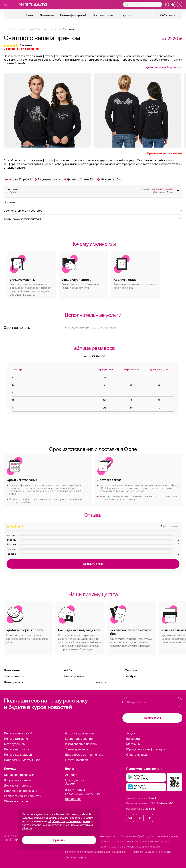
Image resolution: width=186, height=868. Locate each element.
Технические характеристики (93, 219)
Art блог (69, 670)
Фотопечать (12, 670)
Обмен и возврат (16, 801)
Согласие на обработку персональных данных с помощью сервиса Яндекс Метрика (118, 842)
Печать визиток (14, 676)
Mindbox (27, 828)
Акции (131, 733)
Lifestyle (130, 676)
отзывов (26, 45)
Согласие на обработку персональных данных (149, 836)
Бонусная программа (19, 775)
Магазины (131, 670)
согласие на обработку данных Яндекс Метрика (60, 825)
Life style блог (75, 780)
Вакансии (100, 682)
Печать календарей (18, 755)
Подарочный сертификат (22, 760)
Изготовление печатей (81, 744)
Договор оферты (76, 857)
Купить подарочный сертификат (164, 67)
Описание (93, 202)
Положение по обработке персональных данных (95, 852)
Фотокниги (47, 15)
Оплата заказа (137, 755)
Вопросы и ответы (17, 780)
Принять (59, 840)
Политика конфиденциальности (151, 852)
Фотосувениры (13, 682)
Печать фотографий (73, 15)
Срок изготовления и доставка (93, 210)
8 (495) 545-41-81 (78, 790)
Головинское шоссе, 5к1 (83, 794)
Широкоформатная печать (84, 755)
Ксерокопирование (79, 739)
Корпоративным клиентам (23, 796)
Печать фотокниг (16, 739)
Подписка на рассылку (21, 791)
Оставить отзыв (93, 564)
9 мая (29, 15)
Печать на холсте (17, 749)
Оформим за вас (103, 15)
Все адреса (73, 799)
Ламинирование (74, 676)
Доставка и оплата (18, 785)
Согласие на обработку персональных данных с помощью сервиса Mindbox (113, 847)
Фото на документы (79, 733)
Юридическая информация (146, 749)
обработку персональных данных (69, 821)
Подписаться (152, 718)
